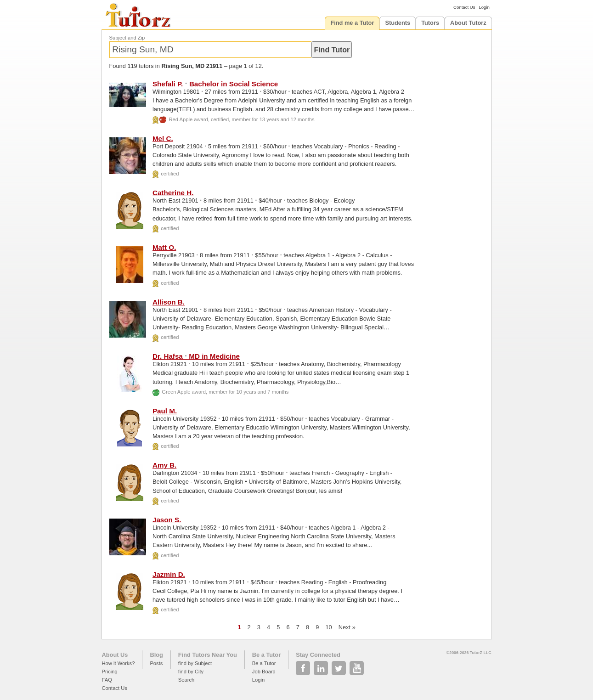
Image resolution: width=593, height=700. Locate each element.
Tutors (430, 23)
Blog (156, 655)
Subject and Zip (127, 38)
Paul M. (165, 411)
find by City (191, 672)
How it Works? (119, 663)
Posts (156, 663)
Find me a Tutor (352, 23)
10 (328, 627)
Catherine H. (173, 193)
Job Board (264, 672)
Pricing (110, 672)
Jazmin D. (169, 574)
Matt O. (164, 247)
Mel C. (163, 138)
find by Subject (195, 663)
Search (186, 680)
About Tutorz (468, 23)
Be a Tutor (266, 655)
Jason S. (167, 520)
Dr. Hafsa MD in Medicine (196, 356)
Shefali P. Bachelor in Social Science (215, 84)
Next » (347, 627)
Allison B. (169, 302)
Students (398, 23)
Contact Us (464, 7)
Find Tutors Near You (208, 655)
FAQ (107, 680)
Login (484, 7)
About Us (115, 655)
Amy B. (164, 465)
